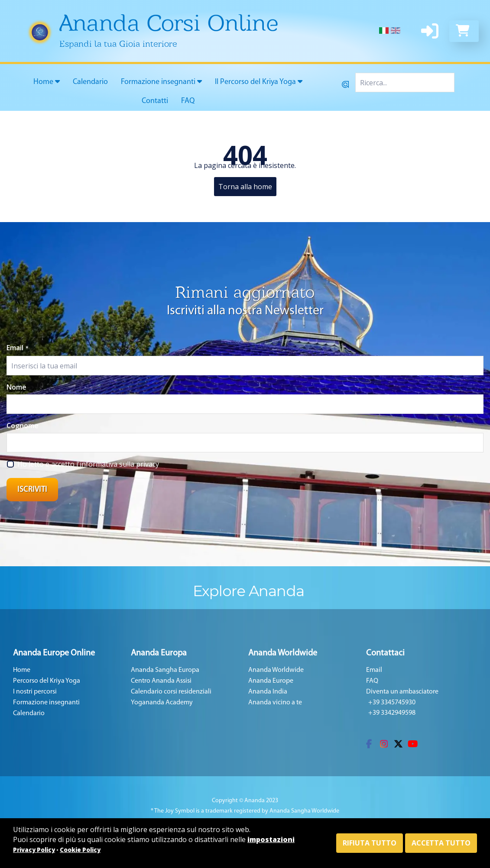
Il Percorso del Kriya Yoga (259, 82)
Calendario (90, 82)
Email (18, 348)
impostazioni (271, 839)
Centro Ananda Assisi (161, 681)
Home (47, 82)
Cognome (23, 426)
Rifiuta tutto (370, 843)
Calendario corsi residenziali (171, 692)
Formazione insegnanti (161, 82)
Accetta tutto (441, 843)
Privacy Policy (34, 850)
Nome (16, 387)
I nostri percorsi (35, 692)
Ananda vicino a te (275, 703)
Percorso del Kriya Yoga (47, 681)
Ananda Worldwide (276, 670)
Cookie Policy (80, 850)
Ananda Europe (271, 681)
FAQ (188, 101)
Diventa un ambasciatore (402, 692)
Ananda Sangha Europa (165, 670)
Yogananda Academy (162, 703)
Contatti (155, 101)
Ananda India (268, 692)
